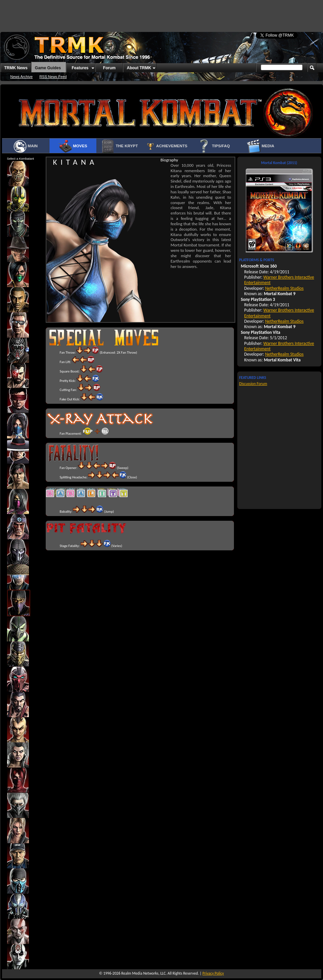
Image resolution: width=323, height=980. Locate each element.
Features (80, 68)
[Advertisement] (83, 13)
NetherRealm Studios (285, 288)
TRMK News (16, 68)
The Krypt (119, 146)
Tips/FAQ (214, 146)
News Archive (22, 77)
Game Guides (48, 68)
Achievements (167, 146)
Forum (109, 68)
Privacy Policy (213, 973)
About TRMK (139, 68)
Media (261, 146)
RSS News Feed (53, 77)
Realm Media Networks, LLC (144, 973)
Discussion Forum (253, 384)
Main (25, 146)
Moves (73, 146)
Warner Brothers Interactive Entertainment (279, 280)
